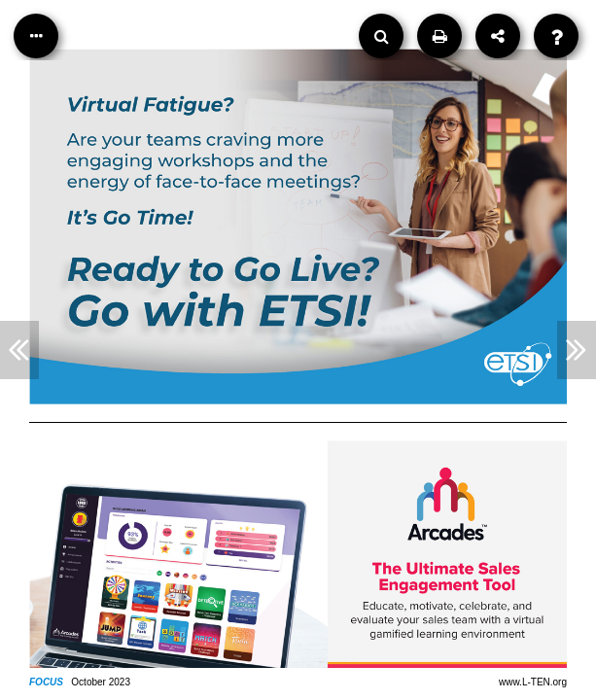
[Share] (498, 36)
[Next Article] (577, 350)
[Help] (556, 36)
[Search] (381, 36)
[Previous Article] (19, 350)
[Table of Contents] (36, 36)
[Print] (439, 36)
